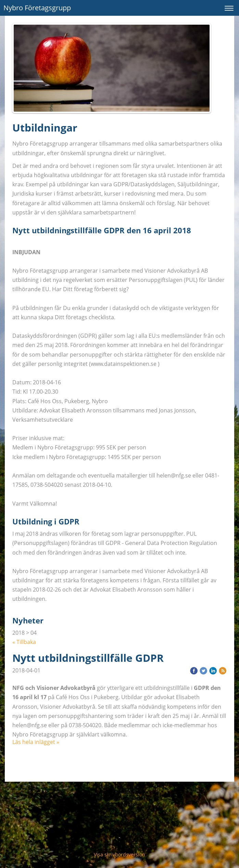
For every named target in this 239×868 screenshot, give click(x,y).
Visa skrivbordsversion (119, 854)
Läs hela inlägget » (36, 742)
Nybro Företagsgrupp (37, 8)
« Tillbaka (24, 642)
